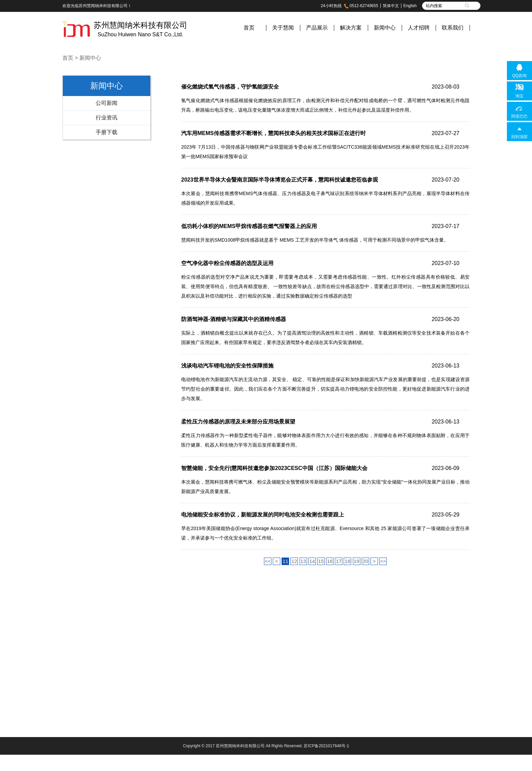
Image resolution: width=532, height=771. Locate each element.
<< (268, 561)
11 (286, 561)
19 (356, 561)
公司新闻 (107, 103)
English (410, 6)
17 (339, 561)
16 (330, 561)
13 (303, 561)
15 (321, 561)
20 (365, 561)
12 (294, 561)
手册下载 (107, 132)
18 (348, 561)
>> (383, 561)
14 (312, 561)
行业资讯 (107, 118)
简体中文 (391, 6)
